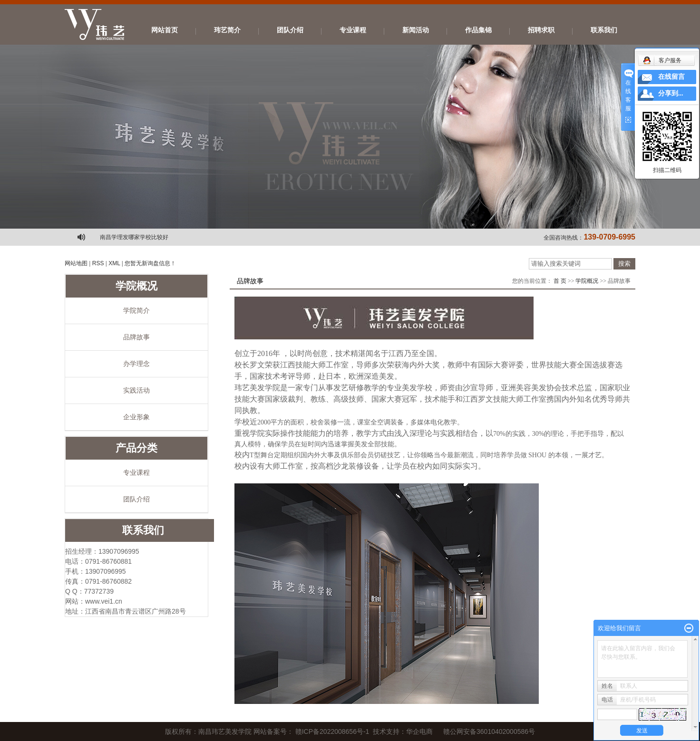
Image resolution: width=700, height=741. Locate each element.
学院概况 (587, 281)
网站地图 (76, 263)
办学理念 (136, 364)
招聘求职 (541, 30)
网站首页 (165, 30)
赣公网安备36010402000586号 (489, 731)
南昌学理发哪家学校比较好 (134, 237)
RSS (98, 263)
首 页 (560, 281)
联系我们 (604, 30)
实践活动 (136, 390)
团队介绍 (290, 30)
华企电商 (419, 731)
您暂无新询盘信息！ (150, 263)
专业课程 (353, 30)
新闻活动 (416, 30)
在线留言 (671, 77)
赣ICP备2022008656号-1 (332, 731)
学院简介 (136, 310)
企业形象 (136, 417)
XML (114, 263)
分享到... (671, 93)
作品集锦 (478, 30)
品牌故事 (136, 337)
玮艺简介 (227, 30)
